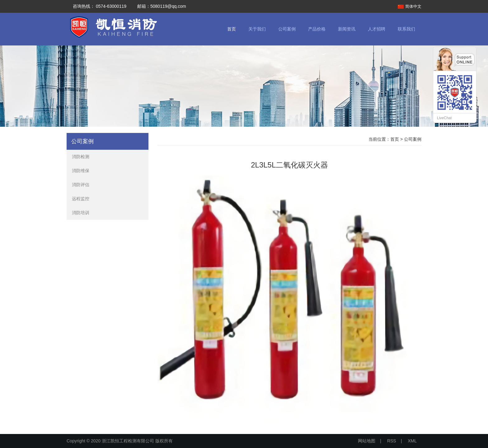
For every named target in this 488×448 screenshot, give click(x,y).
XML (412, 441)
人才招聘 (377, 29)
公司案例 (287, 29)
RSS (392, 441)
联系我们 (406, 29)
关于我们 (257, 29)
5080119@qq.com (168, 6)
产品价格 (317, 29)
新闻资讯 (347, 29)
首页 (232, 29)
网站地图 (367, 441)
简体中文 (413, 6)
